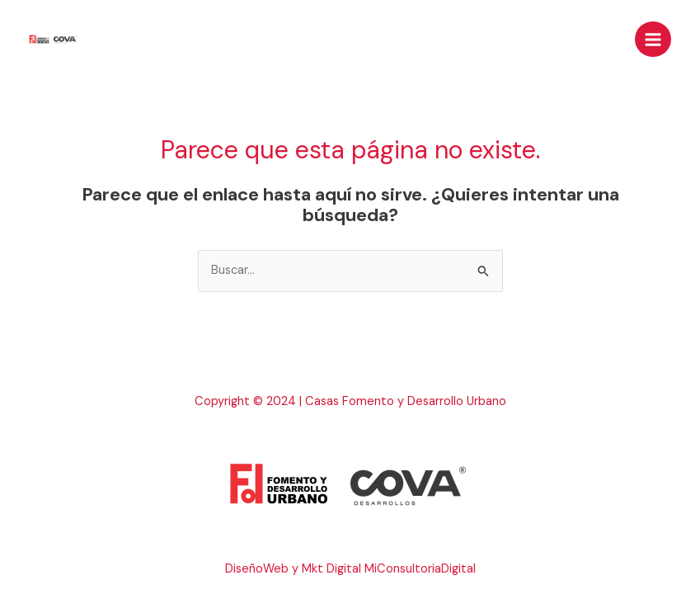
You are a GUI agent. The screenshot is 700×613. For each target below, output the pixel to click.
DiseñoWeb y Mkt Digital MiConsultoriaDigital (350, 569)
